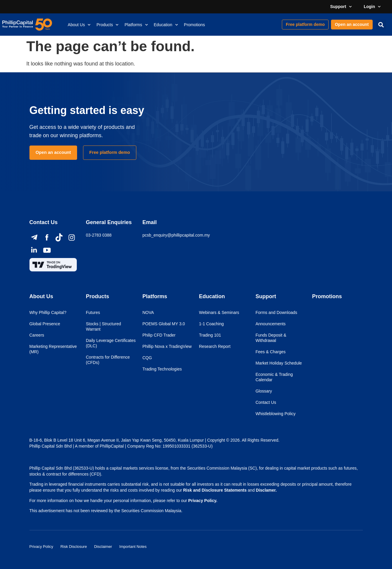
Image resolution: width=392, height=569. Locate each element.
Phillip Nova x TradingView (167, 346)
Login (372, 7)
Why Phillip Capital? (48, 312)
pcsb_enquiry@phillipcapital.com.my (176, 235)
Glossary (264, 391)
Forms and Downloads (276, 312)
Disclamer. (266, 490)
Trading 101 (210, 335)
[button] (381, 25)
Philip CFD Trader (159, 335)
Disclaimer (111, 545)
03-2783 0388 (99, 235)
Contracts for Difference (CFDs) (108, 360)
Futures (93, 312)
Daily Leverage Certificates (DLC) (111, 343)
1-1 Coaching (211, 324)
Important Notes (145, 545)
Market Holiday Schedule (279, 363)
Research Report (215, 346)
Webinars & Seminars (219, 312)
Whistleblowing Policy (275, 414)
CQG (147, 358)
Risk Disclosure (79, 545)
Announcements (270, 324)
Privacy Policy (42, 545)
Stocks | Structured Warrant (103, 326)
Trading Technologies (162, 369)
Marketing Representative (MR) (53, 349)
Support (341, 7)
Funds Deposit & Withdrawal (271, 338)
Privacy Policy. (203, 501)
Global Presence (45, 324)
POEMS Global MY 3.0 (164, 324)
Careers (37, 335)
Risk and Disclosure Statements (215, 490)
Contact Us (266, 402)
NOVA (148, 312)
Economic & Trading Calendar (274, 377)
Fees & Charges (270, 352)
